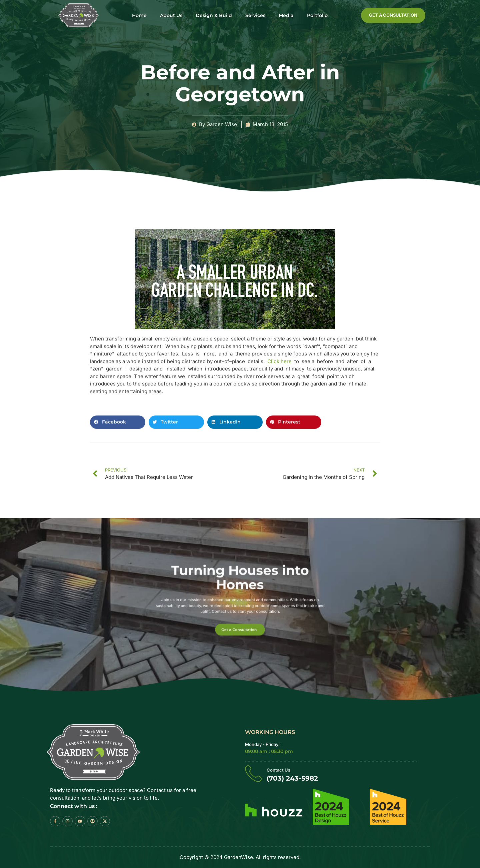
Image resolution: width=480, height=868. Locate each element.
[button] (118, 422)
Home (139, 16)
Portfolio (317, 16)
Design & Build (214, 16)
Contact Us (278, 770)
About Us (171, 16)
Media (286, 16)
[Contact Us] (253, 773)
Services (255, 16)
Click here (280, 361)
